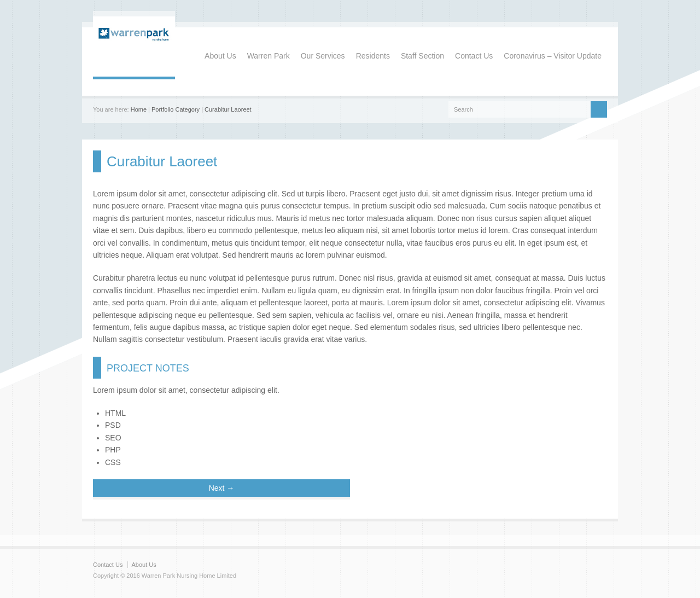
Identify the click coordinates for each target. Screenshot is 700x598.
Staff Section (422, 56)
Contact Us (474, 56)
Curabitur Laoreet (228, 109)
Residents (373, 56)
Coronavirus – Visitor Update (553, 56)
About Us (220, 56)
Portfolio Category (176, 109)
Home (139, 109)
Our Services (323, 56)
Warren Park (269, 56)
